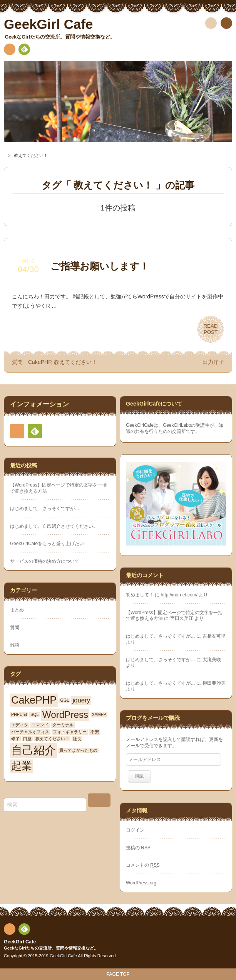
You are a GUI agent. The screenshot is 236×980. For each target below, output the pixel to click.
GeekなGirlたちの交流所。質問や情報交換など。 (51, 948)
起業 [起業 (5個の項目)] (22, 766)
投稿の (138, 848)
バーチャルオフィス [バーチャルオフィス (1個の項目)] (30, 732)
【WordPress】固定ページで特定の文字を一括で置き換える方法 (58, 488)
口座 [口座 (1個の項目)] (27, 739)
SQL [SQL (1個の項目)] (34, 714)
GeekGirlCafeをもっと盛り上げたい (47, 544)
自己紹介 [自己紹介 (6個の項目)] (33, 750)
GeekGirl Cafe (20, 942)
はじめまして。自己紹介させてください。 (54, 526)
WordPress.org (141, 883)
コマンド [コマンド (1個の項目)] (40, 725)
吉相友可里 (214, 636)
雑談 (15, 645)
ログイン (135, 830)
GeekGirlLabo (177, 425)
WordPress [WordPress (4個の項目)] (65, 715)
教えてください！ (75, 362)
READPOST (211, 329)
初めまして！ (140, 595)
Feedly (24, 51)
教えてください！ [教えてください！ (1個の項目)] (52, 739)
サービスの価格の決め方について (45, 561)
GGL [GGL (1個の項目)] (65, 700)
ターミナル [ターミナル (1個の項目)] (63, 725)
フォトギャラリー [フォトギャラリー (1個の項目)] (70, 732)
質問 (17, 362)
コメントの (143, 865)
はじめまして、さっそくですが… (45, 509)
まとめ (17, 610)
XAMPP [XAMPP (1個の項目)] (99, 714)
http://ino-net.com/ (179, 595)
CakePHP (40, 362)
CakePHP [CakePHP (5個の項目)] (34, 700)
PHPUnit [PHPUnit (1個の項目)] (19, 714)
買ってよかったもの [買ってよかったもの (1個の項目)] (78, 750)
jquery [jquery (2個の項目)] (81, 700)
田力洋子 (213, 362)
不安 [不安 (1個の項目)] (95, 732)
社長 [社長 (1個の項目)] (77, 739)
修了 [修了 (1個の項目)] (15, 739)
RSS (10, 51)
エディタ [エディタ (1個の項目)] (20, 725)
